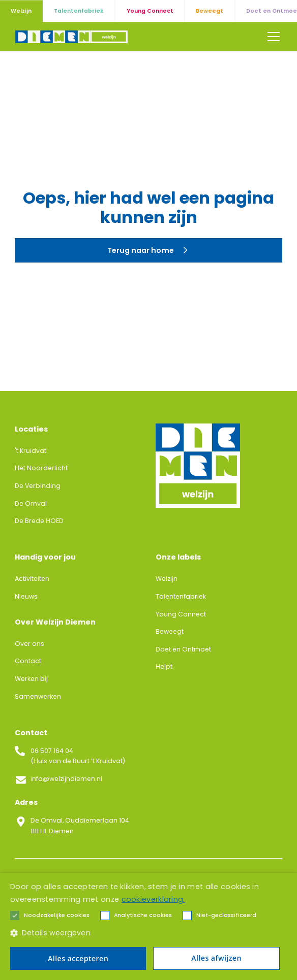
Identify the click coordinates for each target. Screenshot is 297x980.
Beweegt (170, 631)
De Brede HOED (39, 521)
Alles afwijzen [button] (216, 958)
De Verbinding (38, 486)
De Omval (31, 503)
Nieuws (26, 596)
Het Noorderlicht (41, 468)
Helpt (164, 666)
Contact (28, 661)
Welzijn (167, 579)
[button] (272, 37)
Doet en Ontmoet (183, 649)
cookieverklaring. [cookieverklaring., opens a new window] (153, 899)
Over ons (29, 644)
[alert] (148, 926)
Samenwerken (38, 696)
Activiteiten (32, 579)
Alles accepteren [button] (78, 958)
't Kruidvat (31, 451)
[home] (71, 37)
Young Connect (181, 614)
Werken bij (31, 679)
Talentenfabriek (181, 596)
